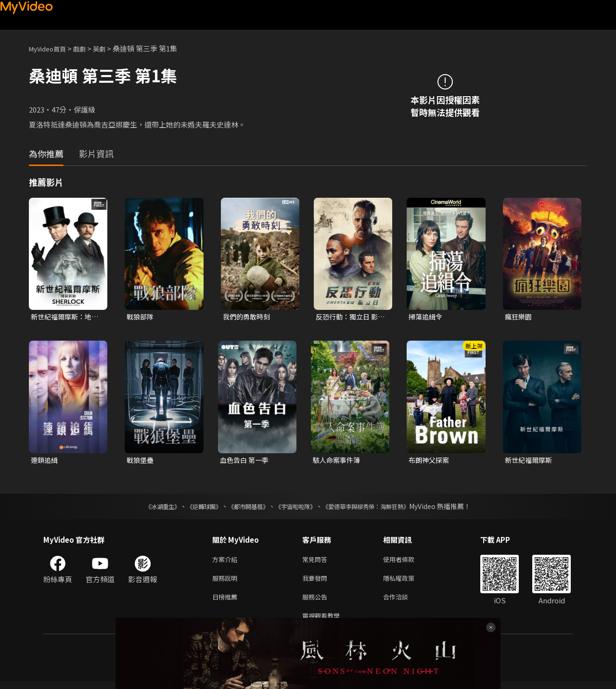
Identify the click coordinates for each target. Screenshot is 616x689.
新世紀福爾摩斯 (530, 461)
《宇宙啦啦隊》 (297, 508)
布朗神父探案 (430, 461)
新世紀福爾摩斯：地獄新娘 (63, 317)
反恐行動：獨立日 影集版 (349, 317)
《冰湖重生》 (146, 508)
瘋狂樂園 (519, 317)
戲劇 (87, 48)
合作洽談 (403, 602)
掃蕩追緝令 (427, 317)
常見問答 (317, 562)
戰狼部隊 (141, 317)
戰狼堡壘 (141, 461)
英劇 (109, 48)
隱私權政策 (407, 582)
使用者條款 (407, 562)
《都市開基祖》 (244, 508)
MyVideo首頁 (51, 48)
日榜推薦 (227, 602)
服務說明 (227, 582)
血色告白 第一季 (246, 461)
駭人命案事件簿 (338, 461)
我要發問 (317, 582)
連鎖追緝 (45, 461)
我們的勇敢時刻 (248, 317)
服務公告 (317, 602)
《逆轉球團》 (193, 508)
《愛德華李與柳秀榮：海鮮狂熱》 (378, 508)
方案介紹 (227, 562)
